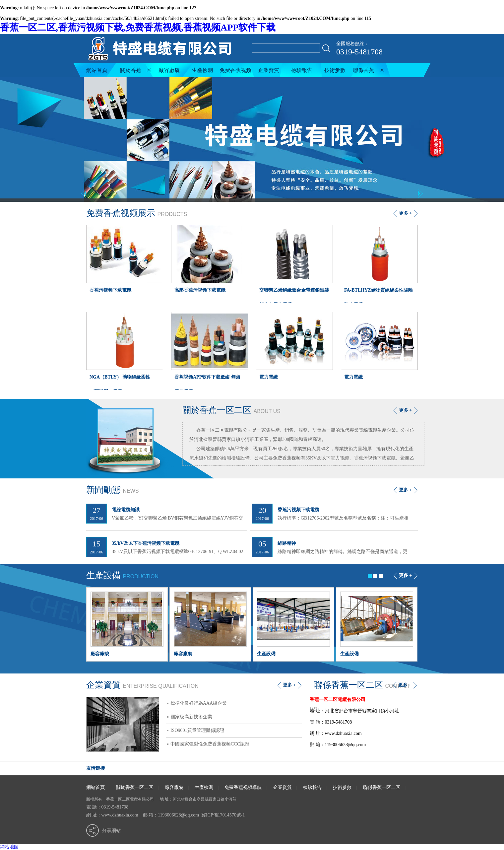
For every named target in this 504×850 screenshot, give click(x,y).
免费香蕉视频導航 (235, 72)
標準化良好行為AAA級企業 (199, 703)
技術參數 (335, 70)
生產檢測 (202, 70)
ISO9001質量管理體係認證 (197, 730)
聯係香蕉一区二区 (369, 72)
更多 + (405, 410)
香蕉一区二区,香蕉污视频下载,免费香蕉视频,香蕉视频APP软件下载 (138, 27)
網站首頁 (97, 70)
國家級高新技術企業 (191, 717)
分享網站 (111, 831)
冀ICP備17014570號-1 (223, 815)
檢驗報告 (302, 70)
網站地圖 (9, 847)
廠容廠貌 (169, 70)
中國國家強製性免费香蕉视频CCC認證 (210, 744)
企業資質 (269, 70)
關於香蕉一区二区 (136, 72)
